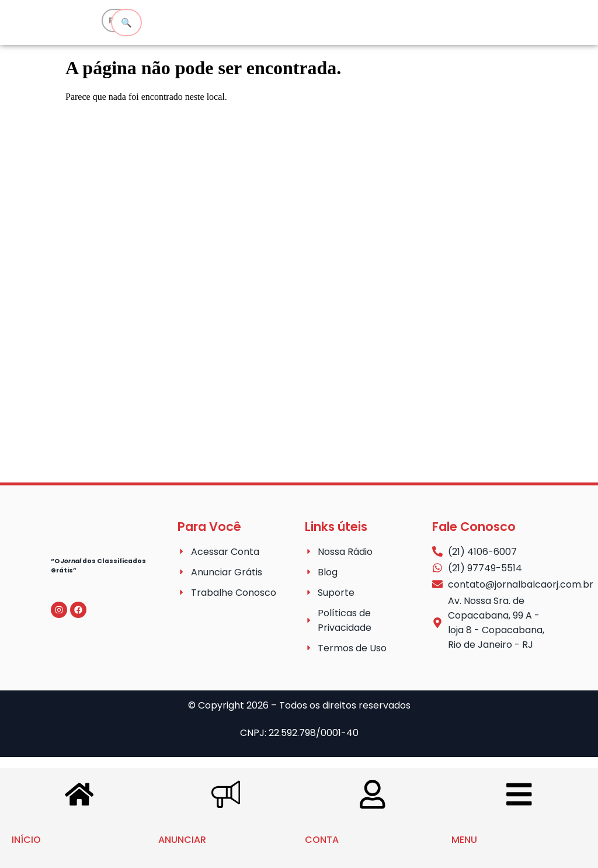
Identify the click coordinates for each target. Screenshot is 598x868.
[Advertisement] (299, 305)
